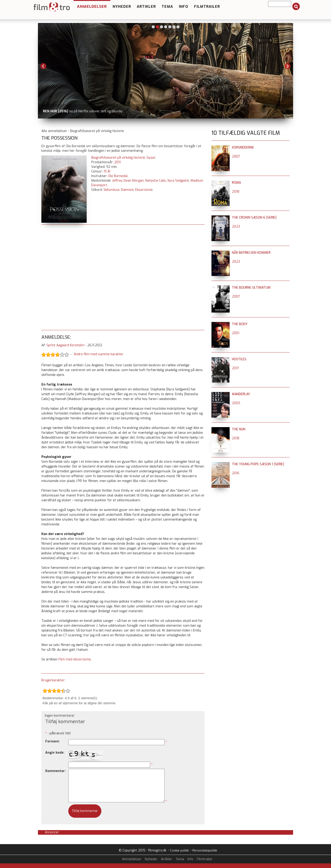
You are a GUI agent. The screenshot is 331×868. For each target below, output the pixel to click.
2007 (236, 156)
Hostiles (239, 359)
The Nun (239, 429)
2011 (117, 162)
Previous (43, 66)
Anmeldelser (92, 7)
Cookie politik (179, 850)
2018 (236, 192)
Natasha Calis (156, 181)
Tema (167, 7)
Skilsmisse (111, 190)
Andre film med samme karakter (99, 354)
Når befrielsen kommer (251, 253)
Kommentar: (56, 771)
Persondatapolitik (205, 850)
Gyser (151, 158)
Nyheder (122, 7)
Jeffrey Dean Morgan (128, 181)
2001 (236, 333)
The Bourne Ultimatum (251, 288)
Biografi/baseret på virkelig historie (118, 158)
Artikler (146, 7)
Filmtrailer (207, 7)
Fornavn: (53, 741)
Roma (236, 183)
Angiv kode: (55, 753)
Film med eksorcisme (75, 659)
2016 (236, 473)
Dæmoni (127, 190)
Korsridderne (243, 148)
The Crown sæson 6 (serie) (254, 218)
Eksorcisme (144, 190)
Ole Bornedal (118, 176)
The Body (240, 324)
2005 (236, 403)
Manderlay (241, 394)
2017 (235, 368)
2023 (236, 227)
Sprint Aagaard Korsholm (65, 345)
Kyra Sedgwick (178, 181)
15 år (107, 171)
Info (184, 7)
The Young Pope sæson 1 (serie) (258, 464)
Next (288, 66)
